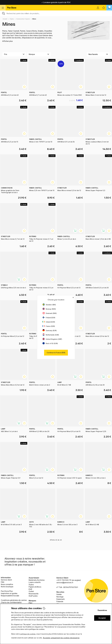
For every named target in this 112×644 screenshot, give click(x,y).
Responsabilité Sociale (10, 596)
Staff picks (33, 596)
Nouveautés (34, 594)
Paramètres (102, 610)
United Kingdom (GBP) (52, 339)
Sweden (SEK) (49, 305)
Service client (6, 580)
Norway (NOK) (49, 309)
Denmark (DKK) (50, 313)
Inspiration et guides (9, 593)
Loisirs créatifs (35, 582)
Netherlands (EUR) (51, 335)
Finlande (60, 601)
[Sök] (56, 13)
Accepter (102, 618)
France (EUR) (49, 326)
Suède (59, 594)
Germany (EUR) (50, 331)
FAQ (2, 582)
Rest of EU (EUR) (50, 343)
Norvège (60, 597)
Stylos (12, 19)
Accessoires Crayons (23, 19)
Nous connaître (7, 584)
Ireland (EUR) (49, 322)
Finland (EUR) (49, 318)
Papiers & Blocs (35, 587)
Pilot (30, 603)
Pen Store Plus (7, 591)
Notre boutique (7, 587)
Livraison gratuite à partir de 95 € (56, 2)
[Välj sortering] (98, 54)
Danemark (61, 599)
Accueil (5, 19)
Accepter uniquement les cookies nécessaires (61, 638)
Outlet (31, 591)
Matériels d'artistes (37, 580)
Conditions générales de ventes (14, 600)
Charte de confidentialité (11, 602)
